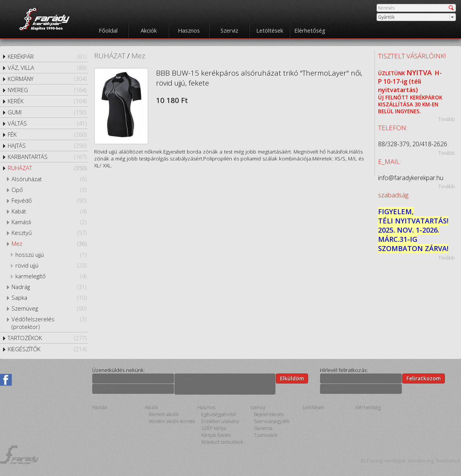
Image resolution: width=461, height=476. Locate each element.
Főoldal (108, 30)
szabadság (393, 195)
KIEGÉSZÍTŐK (47, 349)
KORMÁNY (47, 79)
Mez (49, 243)
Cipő (49, 190)
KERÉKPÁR (47, 56)
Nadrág (49, 287)
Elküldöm (292, 378)
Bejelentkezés (269, 414)
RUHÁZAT (47, 168)
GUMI (47, 112)
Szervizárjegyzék (272, 421)
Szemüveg (49, 308)
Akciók (149, 30)
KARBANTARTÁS (47, 157)
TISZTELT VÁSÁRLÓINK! (412, 56)
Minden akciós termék (172, 421)
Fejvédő (49, 200)
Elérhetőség (310, 30)
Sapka (49, 297)
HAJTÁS (47, 145)
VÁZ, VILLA (47, 68)
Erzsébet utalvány (220, 421)
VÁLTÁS (47, 123)
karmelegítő (51, 276)
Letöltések (270, 30)
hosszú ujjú (51, 255)
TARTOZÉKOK (47, 338)
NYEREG (47, 90)
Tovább (447, 119)
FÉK (47, 134)
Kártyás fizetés (216, 435)
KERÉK (47, 101)
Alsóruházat (49, 179)
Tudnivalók (266, 435)
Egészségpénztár (219, 414)
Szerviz (229, 30)
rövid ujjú (51, 265)
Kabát (49, 211)
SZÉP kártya (214, 428)
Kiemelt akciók (164, 414)
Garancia (263, 428)
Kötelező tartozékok (222, 442)
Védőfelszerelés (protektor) (49, 323)
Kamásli (49, 222)
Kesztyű (49, 233)
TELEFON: (393, 128)
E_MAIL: (389, 161)
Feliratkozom (424, 378)
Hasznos (189, 30)
